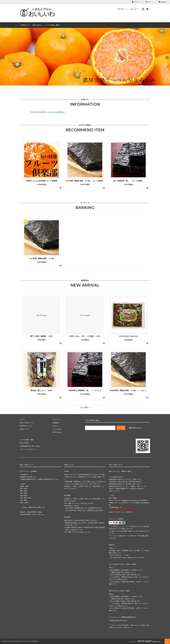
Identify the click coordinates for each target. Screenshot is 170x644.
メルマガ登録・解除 (52, 25)
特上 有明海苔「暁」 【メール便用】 (128, 181)
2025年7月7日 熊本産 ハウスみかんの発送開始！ (48, 112)
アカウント (137, 2)
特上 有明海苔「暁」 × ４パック (85, 390)
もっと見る (86, 407)
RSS (22, 443)
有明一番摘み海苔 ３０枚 (42, 259)
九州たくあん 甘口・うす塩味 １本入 (85, 336)
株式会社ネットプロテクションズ (132, 500)
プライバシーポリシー (28, 449)
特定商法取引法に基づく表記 (30, 446)
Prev (3, 58)
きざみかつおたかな (128, 336)
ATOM (26, 443)
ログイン (150, 2)
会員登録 (163, 2)
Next (167, 58)
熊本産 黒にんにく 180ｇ (42, 390)
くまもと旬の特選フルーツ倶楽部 (42, 181)
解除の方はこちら (135, 428)
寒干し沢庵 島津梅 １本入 (42, 336)
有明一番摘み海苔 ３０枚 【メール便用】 (85, 181)
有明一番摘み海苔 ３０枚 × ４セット (128, 390)
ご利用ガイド (25, 25)
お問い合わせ (37, 25)
